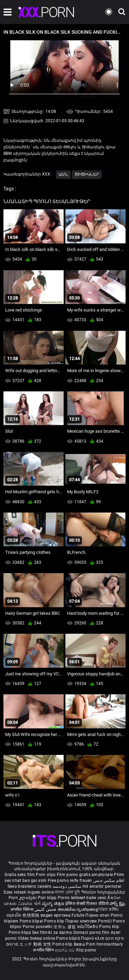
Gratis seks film (20, 875)
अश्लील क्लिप (44, 950)
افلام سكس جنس (109, 881)
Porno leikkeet (72, 898)
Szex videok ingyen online (29, 892)
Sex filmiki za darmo (52, 932)
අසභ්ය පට (65, 950)
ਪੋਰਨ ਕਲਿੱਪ (109, 909)
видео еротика (56, 915)
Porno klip (55, 921)
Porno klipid (68, 938)
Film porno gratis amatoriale (85, 875)
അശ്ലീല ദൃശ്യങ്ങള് (78, 909)
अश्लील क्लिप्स (22, 909)
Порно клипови (82, 921)
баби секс (96, 898)
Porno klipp (20, 932)
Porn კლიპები (23, 898)
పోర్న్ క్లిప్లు (118, 904)
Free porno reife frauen (70, 881)
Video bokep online (36, 938)
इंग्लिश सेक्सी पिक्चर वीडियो (87, 904)
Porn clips (46, 875)
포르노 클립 (65, 927)
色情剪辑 (31, 915)
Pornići (105, 921)
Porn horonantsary (104, 944)
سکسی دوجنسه (67, 886)
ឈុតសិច (15, 915)
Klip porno (86, 950)
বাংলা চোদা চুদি (67, 892)
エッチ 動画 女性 (35, 944)
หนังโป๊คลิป (88, 927)
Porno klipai (32, 921)
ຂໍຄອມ (80, 944)
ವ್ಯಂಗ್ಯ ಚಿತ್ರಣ (54, 904)
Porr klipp (48, 898)
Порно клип (98, 915)
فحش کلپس (46, 909)
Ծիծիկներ (87, 175)
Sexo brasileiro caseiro (30, 886)
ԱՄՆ (63, 175)
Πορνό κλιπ (93, 938)
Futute (78, 915)
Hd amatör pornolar (102, 886)
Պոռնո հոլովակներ (103, 892)
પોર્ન (37, 904)
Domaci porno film (92, 932)
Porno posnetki (38, 927)
